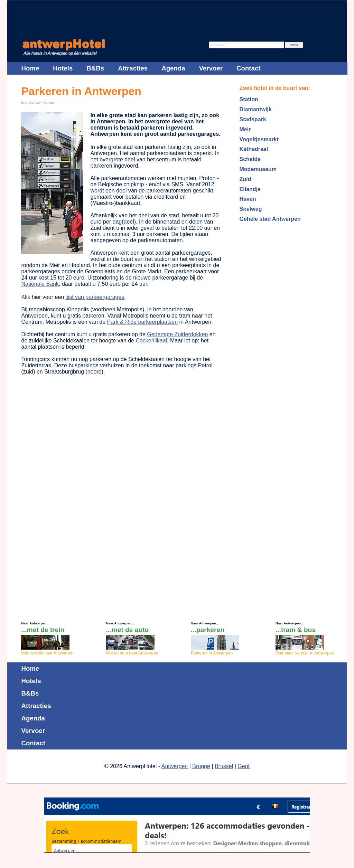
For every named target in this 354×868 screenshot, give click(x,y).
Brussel (224, 766)
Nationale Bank (40, 284)
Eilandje (250, 189)
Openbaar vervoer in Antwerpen (305, 653)
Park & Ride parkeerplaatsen (143, 322)
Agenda (173, 68)
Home (30, 68)
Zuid (245, 179)
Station (249, 99)
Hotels (63, 68)
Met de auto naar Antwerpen (132, 653)
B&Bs (95, 68)
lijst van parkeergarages (95, 297)
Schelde (250, 159)
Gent (244, 766)
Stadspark (253, 119)
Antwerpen (32, 103)
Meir (245, 129)
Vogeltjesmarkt (259, 139)
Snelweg (251, 209)
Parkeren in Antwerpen (212, 653)
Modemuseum (258, 169)
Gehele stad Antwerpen (270, 219)
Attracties (133, 68)
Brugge (201, 766)
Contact (248, 68)
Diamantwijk (256, 109)
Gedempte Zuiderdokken (177, 334)
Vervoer (49, 103)
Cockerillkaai (151, 341)
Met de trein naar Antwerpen (47, 653)
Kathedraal (254, 149)
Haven (248, 199)
